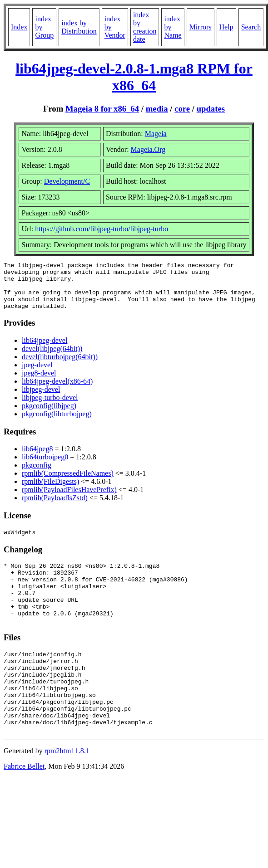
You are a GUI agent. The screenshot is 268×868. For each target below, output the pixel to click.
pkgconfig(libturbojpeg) (57, 423)
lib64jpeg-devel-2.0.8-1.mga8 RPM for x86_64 (134, 77)
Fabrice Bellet (24, 806)
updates (211, 109)
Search (251, 27)
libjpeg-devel (41, 399)
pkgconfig (37, 475)
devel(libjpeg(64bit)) (52, 358)
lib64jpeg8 (37, 458)
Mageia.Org (148, 149)
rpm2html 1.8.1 (67, 790)
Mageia (156, 134)
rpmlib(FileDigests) (50, 491)
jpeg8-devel (39, 383)
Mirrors (201, 27)
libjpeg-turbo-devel (50, 407)
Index (19, 27)
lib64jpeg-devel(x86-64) (57, 391)
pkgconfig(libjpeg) (49, 415)
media (157, 109)
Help (226, 27)
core (182, 109)
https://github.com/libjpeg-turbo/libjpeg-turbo (102, 229)
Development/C (67, 181)
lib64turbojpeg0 (45, 466)
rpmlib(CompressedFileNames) (68, 483)
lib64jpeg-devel (45, 350)
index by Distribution (79, 27)
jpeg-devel (37, 374)
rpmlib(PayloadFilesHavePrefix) (69, 499)
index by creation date (145, 27)
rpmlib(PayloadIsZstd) (55, 507)
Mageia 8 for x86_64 (102, 109)
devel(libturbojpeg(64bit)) (60, 366)
